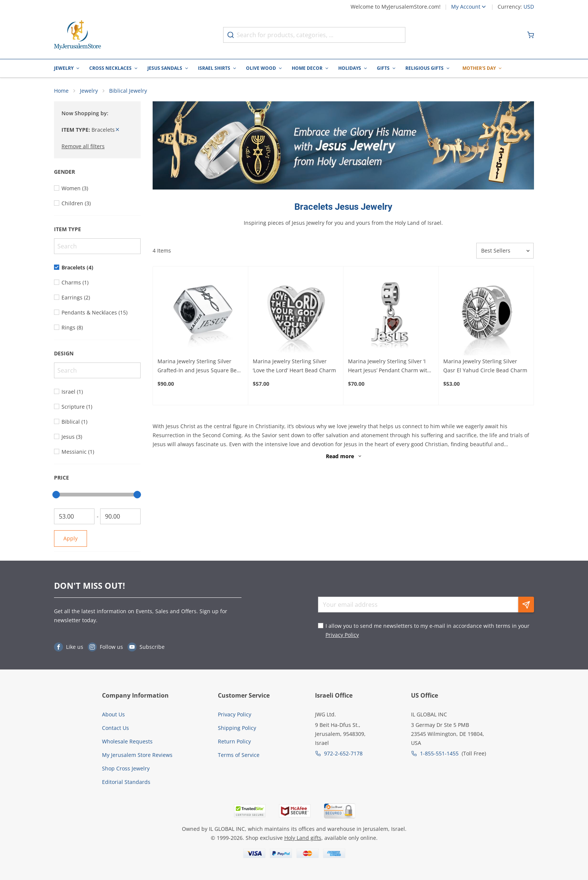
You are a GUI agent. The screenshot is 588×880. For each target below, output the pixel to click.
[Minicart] (531, 35)
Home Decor (307, 68)
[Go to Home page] (78, 35)
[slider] (56, 495)
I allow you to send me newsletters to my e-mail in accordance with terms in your (427, 631)
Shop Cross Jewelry (126, 768)
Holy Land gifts (303, 838)
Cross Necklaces (110, 68)
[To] (120, 517)
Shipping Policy (237, 728)
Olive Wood (261, 68)
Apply (70, 539)
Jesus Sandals (165, 68)
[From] (74, 517)
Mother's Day (479, 68)
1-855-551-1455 (439, 753)
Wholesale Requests (127, 741)
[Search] (97, 247)
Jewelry (64, 68)
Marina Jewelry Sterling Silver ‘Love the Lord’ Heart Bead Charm (294, 366)
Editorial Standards (126, 782)
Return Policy (234, 741)
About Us (113, 714)
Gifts (383, 68)
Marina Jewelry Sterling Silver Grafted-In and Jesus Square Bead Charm (200, 367)
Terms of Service (239, 755)
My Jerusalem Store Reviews (137, 755)
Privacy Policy (342, 635)
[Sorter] (505, 251)
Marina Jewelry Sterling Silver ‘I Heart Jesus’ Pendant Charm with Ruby (389, 367)
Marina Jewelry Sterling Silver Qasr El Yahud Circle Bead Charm (485, 366)
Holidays (350, 68)
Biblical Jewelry (128, 91)
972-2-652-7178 (343, 753)
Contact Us (115, 728)
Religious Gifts (424, 68)
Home (61, 91)
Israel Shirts (214, 68)
